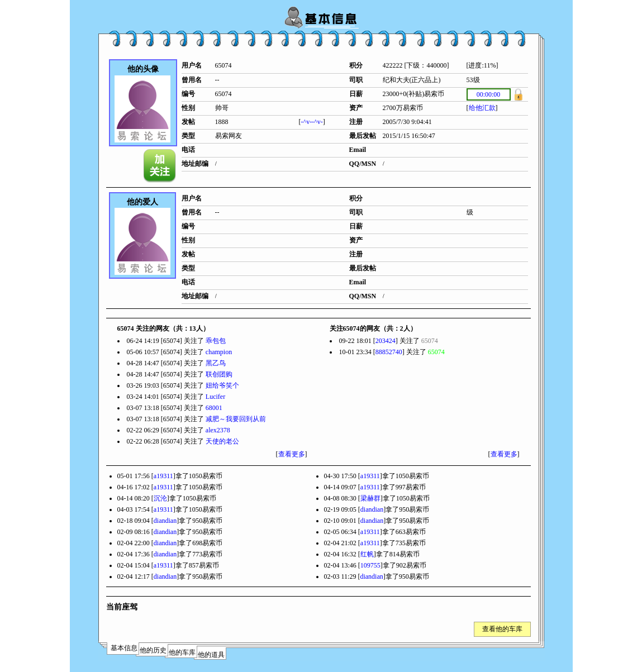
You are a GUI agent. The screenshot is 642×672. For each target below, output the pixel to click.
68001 (214, 408)
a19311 (163, 476)
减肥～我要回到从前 (236, 419)
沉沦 (160, 498)
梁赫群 (370, 498)
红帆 (367, 554)
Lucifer (215, 397)
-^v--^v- (312, 122)
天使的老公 (222, 441)
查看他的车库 (502, 629)
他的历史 (153, 650)
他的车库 (182, 652)
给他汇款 (482, 108)
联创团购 (219, 374)
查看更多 (292, 454)
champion (219, 352)
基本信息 (124, 648)
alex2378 (218, 430)
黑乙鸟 (216, 363)
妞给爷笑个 (222, 385)
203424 (386, 341)
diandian (372, 509)
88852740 (389, 352)
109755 (370, 565)
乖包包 (216, 341)
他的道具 (211, 655)
